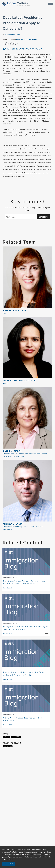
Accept (8, 864)
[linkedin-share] (5, 44)
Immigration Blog (27, 40)
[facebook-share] (10, 44)
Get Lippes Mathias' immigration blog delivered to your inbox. (27, 209)
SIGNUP (44, 217)
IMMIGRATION (16, 737)
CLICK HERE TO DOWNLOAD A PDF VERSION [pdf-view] (23, 49)
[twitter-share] (16, 44)
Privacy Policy (21, 854)
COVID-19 (6, 737)
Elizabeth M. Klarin (13, 35)
